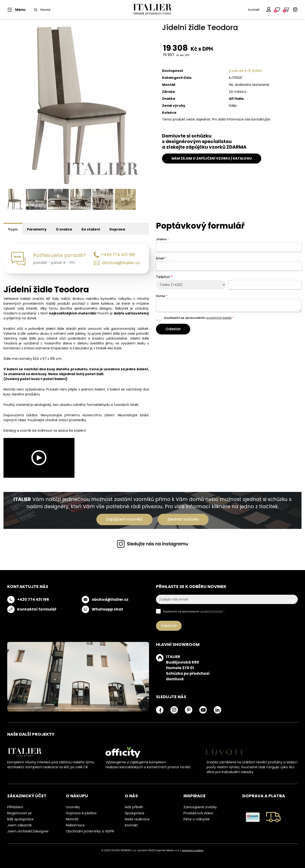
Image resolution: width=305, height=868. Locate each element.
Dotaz (162, 296)
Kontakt (254, 10)
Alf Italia (236, 99)
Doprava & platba (81, 813)
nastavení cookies (193, 850)
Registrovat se (19, 813)
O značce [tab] (64, 229)
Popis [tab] (13, 229)
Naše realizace (137, 819)
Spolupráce (135, 813)
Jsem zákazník (19, 825)
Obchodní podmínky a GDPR (90, 831)
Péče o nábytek (197, 819)
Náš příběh (134, 807)
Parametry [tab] (37, 229)
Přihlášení (15, 807)
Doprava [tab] (117, 229)
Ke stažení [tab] (91, 229)
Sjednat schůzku (183, 519)
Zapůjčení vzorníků (124, 519)
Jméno (162, 239)
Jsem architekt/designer (28, 831)
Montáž (72, 819)
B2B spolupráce (20, 819)
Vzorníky (73, 807)
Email (161, 258)
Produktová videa (198, 813)
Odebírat (169, 626)
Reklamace (75, 825)
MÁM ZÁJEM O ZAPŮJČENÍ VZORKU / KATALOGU (212, 158)
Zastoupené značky (200, 807)
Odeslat (173, 329)
